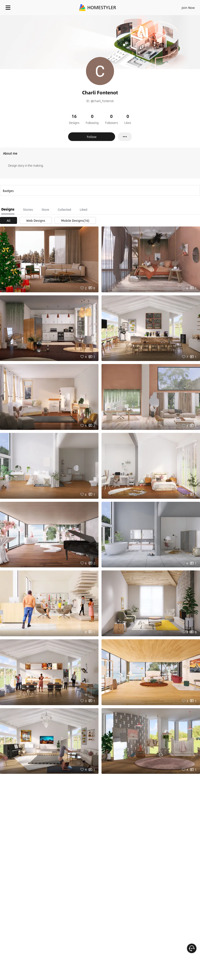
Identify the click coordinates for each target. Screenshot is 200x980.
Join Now (188, 8)
